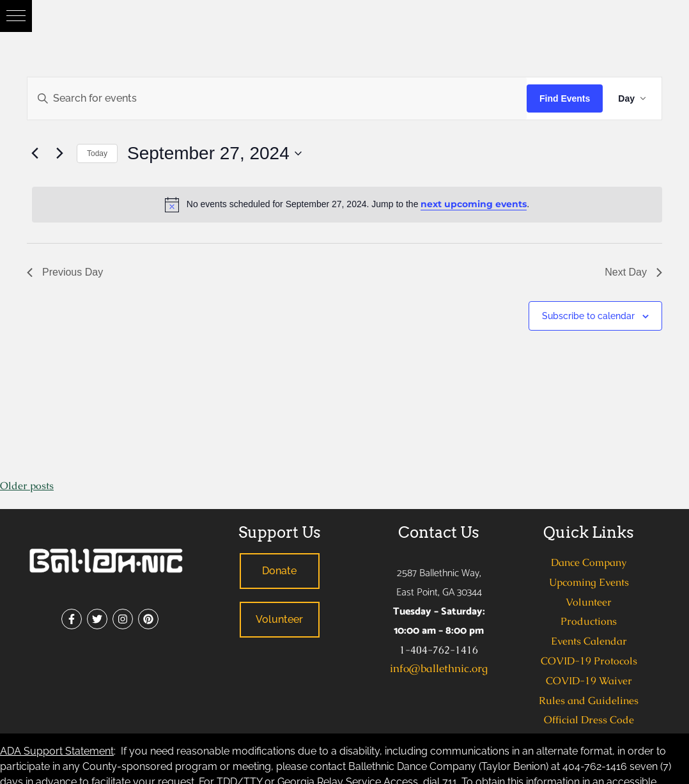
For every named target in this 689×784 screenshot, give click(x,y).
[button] (16, 16)
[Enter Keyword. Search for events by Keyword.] (277, 98)
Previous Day (65, 272)
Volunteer (589, 602)
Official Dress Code (589, 720)
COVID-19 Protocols (589, 661)
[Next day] (59, 153)
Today (97, 153)
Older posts (27, 486)
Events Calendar (589, 641)
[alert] (347, 205)
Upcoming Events (589, 582)
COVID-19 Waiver (589, 681)
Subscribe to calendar (588, 316)
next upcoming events (474, 204)
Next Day (633, 272)
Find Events (565, 98)
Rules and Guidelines (589, 701)
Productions (589, 621)
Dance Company (589, 562)
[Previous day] (35, 153)
